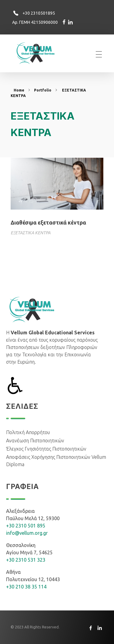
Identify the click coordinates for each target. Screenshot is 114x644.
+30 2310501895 (39, 13)
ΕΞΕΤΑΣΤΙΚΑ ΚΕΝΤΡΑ (31, 233)
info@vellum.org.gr (27, 533)
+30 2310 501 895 (26, 526)
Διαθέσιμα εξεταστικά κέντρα (48, 223)
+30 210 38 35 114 (26, 587)
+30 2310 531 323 (26, 560)
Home (19, 90)
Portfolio (43, 90)
